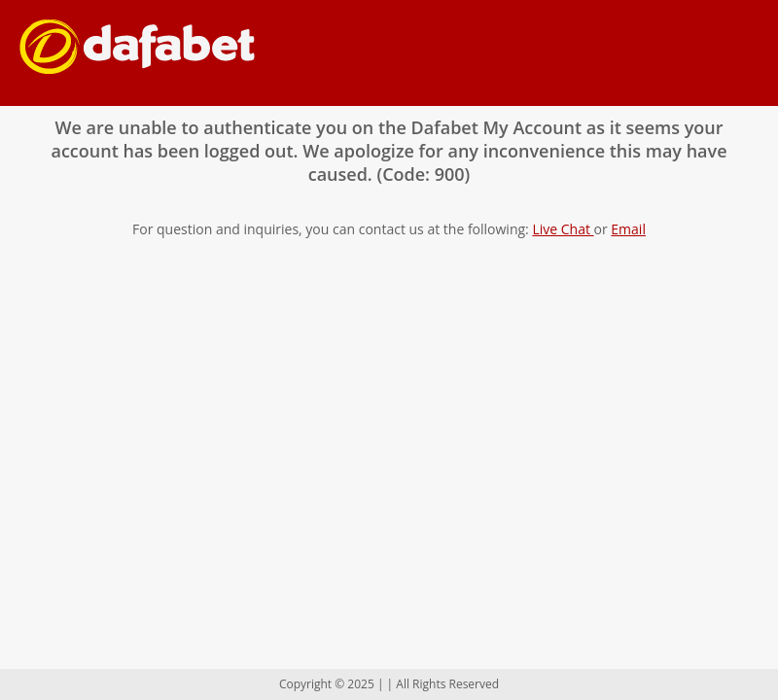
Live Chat (563, 229)
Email (628, 229)
